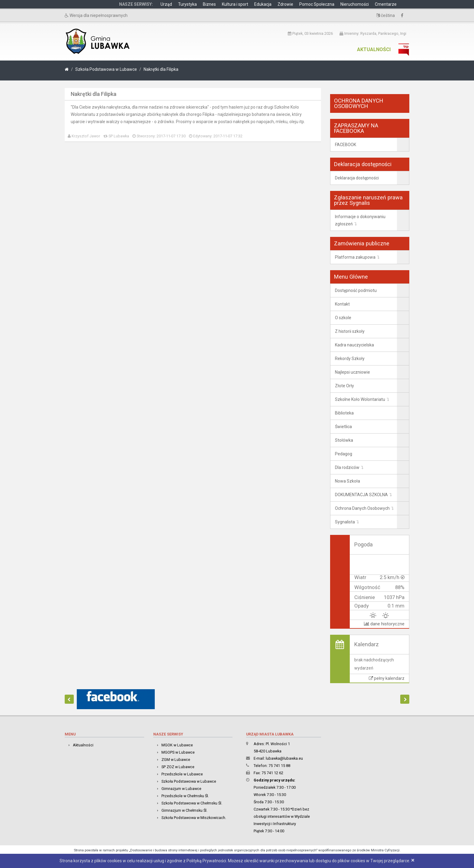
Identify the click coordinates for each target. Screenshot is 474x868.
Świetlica (343, 427)
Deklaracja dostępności (357, 178)
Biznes (209, 4)
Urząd (166, 4)
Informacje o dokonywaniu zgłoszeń (360, 220)
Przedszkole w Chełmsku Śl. (185, 796)
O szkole (343, 318)
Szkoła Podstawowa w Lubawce (106, 69)
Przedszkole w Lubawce (182, 774)
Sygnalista (345, 522)
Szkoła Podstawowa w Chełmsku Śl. (192, 803)
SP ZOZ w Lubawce (178, 767)
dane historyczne (384, 624)
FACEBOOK (346, 145)
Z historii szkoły (350, 331)
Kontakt (342, 304)
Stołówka (344, 440)
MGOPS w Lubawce (178, 752)
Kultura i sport (235, 4)
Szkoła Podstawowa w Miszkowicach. (194, 818)
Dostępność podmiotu (356, 290)
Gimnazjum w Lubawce (181, 789)
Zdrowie (285, 4)
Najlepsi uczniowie (352, 372)
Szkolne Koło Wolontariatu (360, 399)
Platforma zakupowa (355, 257)
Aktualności (374, 49)
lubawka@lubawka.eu (284, 758)
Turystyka (187, 4)
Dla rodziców (347, 467)
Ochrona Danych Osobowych (362, 508)
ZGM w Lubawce (176, 760)
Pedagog (344, 454)
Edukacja (263, 4)
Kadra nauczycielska (354, 345)
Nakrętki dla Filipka (161, 69)
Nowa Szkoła (347, 481)
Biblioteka (344, 413)
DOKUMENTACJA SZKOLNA (361, 495)
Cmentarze (386, 4)
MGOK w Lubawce (177, 745)
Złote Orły (344, 386)
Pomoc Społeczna (317, 4)
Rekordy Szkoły (350, 359)
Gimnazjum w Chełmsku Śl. (184, 810)
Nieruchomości (355, 4)
